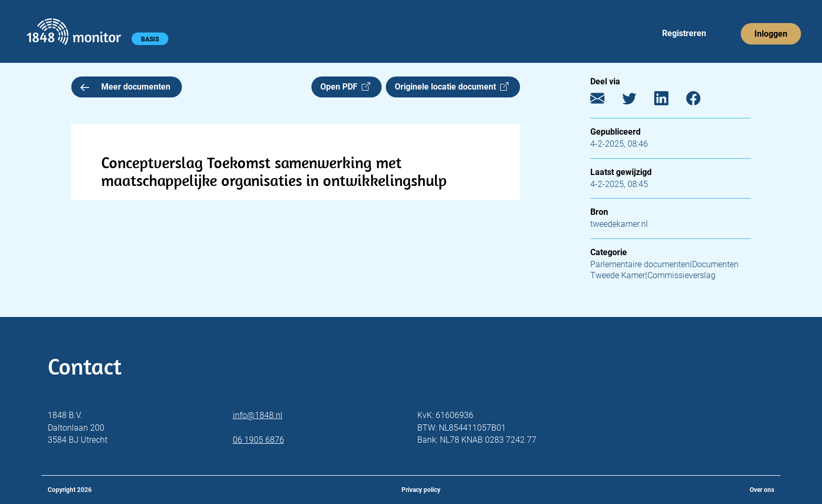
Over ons (762, 490)
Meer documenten (125, 87)
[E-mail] (605, 101)
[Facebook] (701, 101)
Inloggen (771, 34)
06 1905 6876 (258, 440)
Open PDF (345, 87)
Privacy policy (421, 490)
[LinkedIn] (669, 101)
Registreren (684, 33)
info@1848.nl (258, 415)
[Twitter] (637, 101)
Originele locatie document (452, 87)
